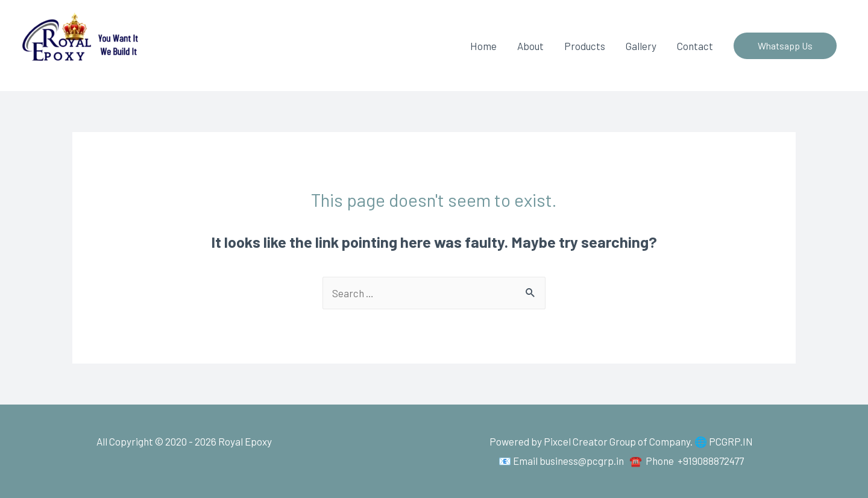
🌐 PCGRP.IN (724, 441)
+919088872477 (711, 461)
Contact (695, 46)
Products (585, 46)
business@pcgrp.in (582, 461)
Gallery (641, 46)
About (530, 46)
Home (483, 46)
